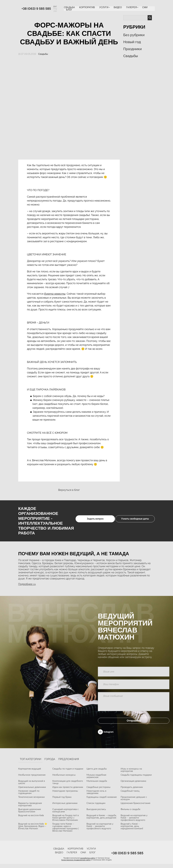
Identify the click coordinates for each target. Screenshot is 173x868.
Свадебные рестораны (98, 791)
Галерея (132, 7)
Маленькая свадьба (97, 785)
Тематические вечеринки (31, 801)
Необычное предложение (32, 779)
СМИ (145, 7)
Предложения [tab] (68, 763)
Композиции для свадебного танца (68, 786)
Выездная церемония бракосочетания (30, 814)
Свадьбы (43, 54)
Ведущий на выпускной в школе (32, 786)
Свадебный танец (130, 795)
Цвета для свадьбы (97, 772)
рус (55, 6)
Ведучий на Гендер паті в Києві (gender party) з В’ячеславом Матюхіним (66, 821)
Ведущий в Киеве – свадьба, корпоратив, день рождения (102, 820)
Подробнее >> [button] (27, 584)
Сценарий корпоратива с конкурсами (65, 814)
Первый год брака (62, 801)
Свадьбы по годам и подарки (68, 772)
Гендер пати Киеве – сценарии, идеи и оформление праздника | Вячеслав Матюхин (65, 831)
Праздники (132, 49)
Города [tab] (50, 763)
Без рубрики (134, 35)
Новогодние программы (65, 795)
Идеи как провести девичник (68, 791)
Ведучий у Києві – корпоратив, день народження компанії (132, 830)
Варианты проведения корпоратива (30, 808)
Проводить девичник (132, 791)
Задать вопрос (83, 521)
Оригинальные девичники (32, 791)
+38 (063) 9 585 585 (36, 9)
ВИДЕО (118, 7)
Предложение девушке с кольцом (134, 802)
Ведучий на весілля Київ (31, 819)
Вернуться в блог (69, 490)
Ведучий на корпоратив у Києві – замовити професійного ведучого (134, 821)
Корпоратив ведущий (30, 772)
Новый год (132, 42)
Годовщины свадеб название (102, 801)
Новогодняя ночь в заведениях (96, 796)
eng (55, 9)
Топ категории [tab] (30, 763)
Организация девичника (133, 785)
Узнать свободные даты (135, 521)
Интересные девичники (65, 807)
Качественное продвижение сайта (76, 864)
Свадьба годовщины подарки (136, 779)
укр (55, 11)
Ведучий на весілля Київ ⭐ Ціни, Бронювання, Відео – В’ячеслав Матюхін (33, 830)
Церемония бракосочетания (135, 807)
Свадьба (69, 7)
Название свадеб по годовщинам (29, 796)
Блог (69, 10)
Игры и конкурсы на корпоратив (131, 774)
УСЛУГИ (104, 7)
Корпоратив (87, 7)
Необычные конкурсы (64, 779)
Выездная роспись (96, 813)
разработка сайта (88, 862)
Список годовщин (96, 807)
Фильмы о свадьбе (130, 813)
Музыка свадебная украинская (96, 780)
